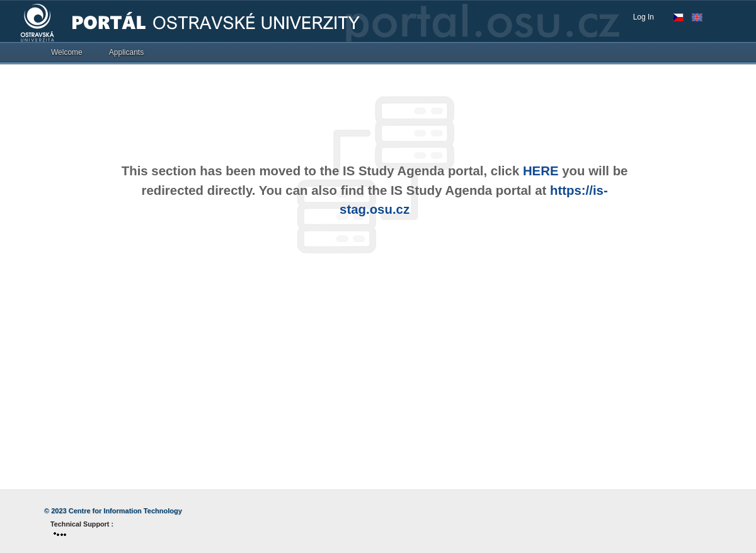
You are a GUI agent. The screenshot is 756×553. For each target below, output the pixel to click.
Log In (644, 17)
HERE (541, 171)
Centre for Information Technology (125, 511)
